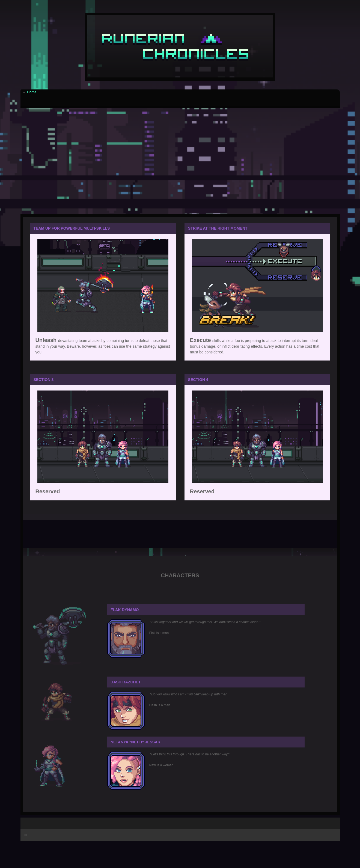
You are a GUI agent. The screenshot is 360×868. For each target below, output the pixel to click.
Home (32, 92)
